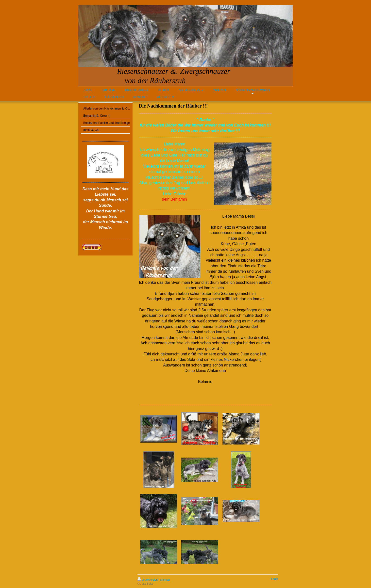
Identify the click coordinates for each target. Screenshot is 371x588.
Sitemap (165, 580)
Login (275, 579)
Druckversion (148, 580)
